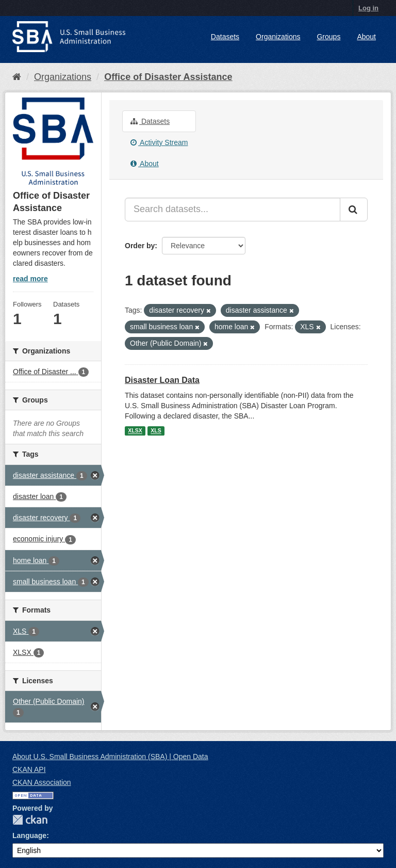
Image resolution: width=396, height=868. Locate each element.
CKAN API (29, 769)
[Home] (17, 77)
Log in (368, 8)
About (366, 37)
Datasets (225, 37)
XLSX (135, 431)
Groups (328, 37)
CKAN (30, 820)
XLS (156, 431)
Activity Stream (159, 142)
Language (29, 835)
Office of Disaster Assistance (168, 77)
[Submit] (354, 210)
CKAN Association (42, 782)
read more (30, 279)
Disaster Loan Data (162, 380)
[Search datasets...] (233, 210)
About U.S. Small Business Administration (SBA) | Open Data (110, 757)
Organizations (278, 37)
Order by (140, 246)
